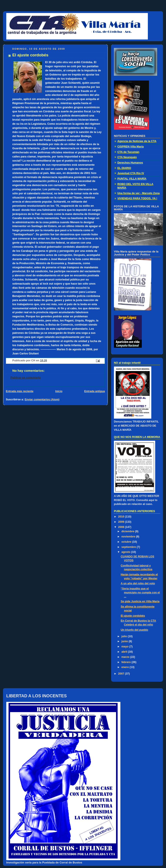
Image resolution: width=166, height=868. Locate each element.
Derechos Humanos (130, 163)
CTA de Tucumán (128, 152)
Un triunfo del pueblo (135, 630)
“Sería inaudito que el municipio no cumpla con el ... (140, 592)
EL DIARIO (124, 168)
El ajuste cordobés (133, 616)
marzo (126, 657)
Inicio (59, 391)
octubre (127, 542)
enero (126, 667)
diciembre (128, 531)
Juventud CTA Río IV (131, 173)
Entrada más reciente (20, 391)
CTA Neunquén (127, 157)
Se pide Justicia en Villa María (140, 601)
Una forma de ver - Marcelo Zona (139, 193)
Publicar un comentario (26, 378)
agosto (126, 552)
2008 (122, 527)
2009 (122, 522)
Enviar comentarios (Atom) (42, 400)
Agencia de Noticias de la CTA (137, 141)
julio (125, 636)
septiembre (129, 547)
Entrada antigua (95, 391)
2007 (122, 674)
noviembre (129, 537)
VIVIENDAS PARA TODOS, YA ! (137, 198)
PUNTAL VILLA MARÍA (132, 179)
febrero (127, 662)
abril (125, 652)
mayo (125, 647)
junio (125, 641)
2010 (122, 517)
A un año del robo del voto (138, 583)
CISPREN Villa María (131, 147)
